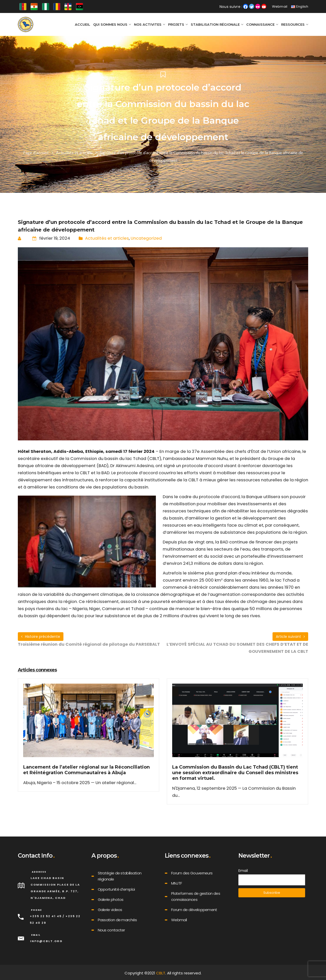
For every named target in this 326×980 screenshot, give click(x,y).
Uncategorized (146, 238)
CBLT (161, 973)
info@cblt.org (46, 941)
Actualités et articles (74, 153)
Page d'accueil (36, 153)
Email (243, 871)
